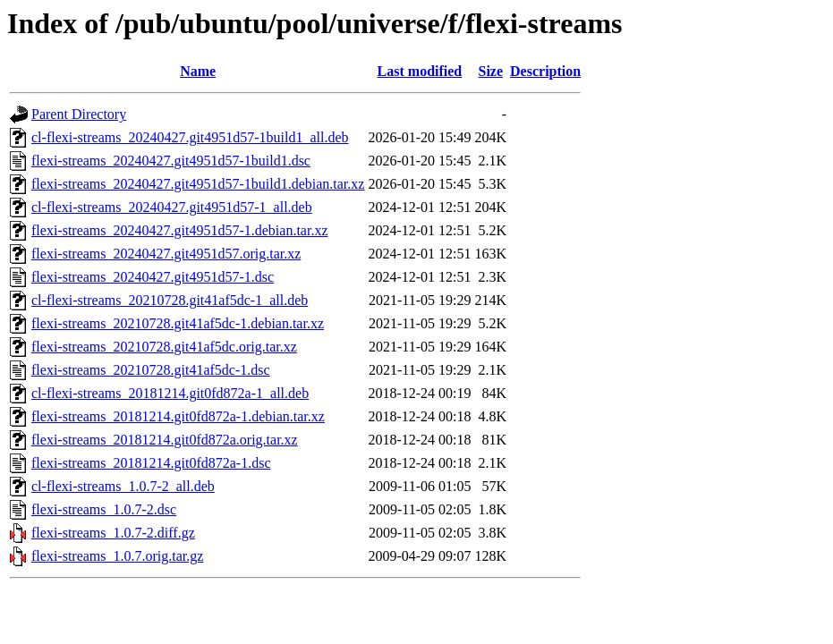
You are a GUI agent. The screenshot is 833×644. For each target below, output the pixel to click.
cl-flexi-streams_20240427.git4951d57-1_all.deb (172, 207)
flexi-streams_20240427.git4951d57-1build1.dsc (171, 161)
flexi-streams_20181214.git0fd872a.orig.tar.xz (165, 440)
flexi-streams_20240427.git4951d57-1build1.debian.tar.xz (198, 184)
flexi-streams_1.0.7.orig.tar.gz (117, 556)
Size (490, 71)
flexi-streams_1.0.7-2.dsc (104, 509)
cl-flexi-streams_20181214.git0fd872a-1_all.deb (170, 393)
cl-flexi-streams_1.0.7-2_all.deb (123, 486)
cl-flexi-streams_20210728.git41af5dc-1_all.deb (170, 300)
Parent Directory (79, 114)
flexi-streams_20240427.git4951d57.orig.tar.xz (166, 254)
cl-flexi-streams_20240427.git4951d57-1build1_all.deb (190, 137)
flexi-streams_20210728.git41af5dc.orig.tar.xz (164, 347)
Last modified (420, 71)
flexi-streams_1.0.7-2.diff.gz (113, 533)
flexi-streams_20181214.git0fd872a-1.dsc (151, 463)
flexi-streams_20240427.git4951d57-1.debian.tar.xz (179, 230)
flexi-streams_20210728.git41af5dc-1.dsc (151, 370)
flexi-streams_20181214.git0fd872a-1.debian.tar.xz (178, 416)
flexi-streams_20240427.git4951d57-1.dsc (153, 277)
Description (545, 71)
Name (198, 71)
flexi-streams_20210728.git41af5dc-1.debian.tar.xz (178, 323)
